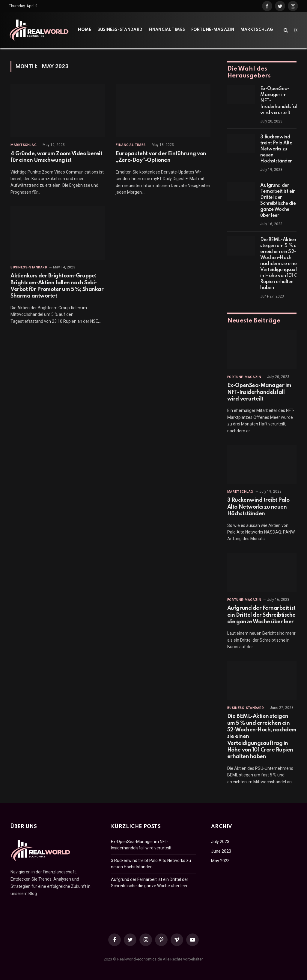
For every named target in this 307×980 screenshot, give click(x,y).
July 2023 (220, 842)
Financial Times (167, 30)
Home (85, 30)
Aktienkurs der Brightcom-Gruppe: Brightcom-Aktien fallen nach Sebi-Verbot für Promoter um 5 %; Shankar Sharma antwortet (57, 286)
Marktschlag (257, 30)
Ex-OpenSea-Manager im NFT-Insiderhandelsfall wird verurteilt (279, 101)
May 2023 (220, 861)
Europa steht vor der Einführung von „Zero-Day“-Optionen (161, 157)
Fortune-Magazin (213, 30)
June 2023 (221, 851)
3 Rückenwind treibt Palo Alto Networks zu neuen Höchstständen (276, 149)
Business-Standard (120, 30)
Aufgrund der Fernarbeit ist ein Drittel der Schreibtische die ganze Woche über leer (278, 201)
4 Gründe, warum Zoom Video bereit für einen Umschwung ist (56, 157)
